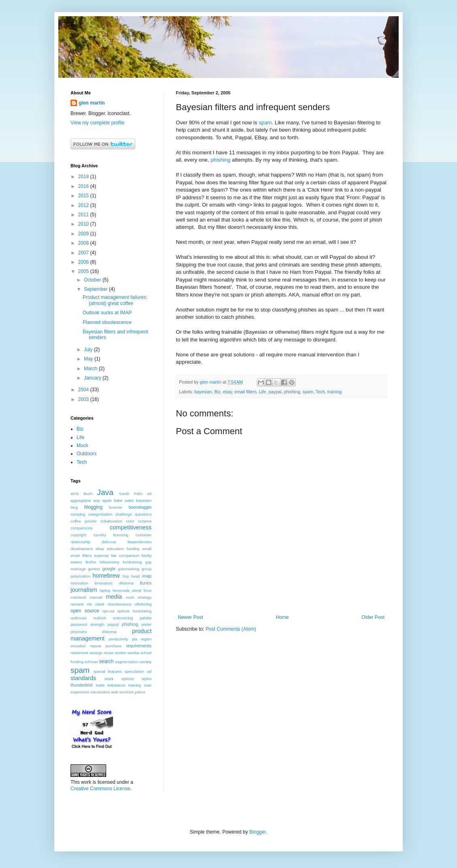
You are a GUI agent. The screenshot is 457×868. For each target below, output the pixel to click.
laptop (105, 590)
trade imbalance (110, 685)
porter (146, 624)
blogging (93, 507)
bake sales (124, 500)
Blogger (257, 832)
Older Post (373, 617)
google (109, 569)
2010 (84, 224)
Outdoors (86, 454)
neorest (77, 604)
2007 (84, 253)
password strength (87, 624)
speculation (134, 671)
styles (146, 679)
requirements (139, 646)
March (91, 369)
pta (134, 639)
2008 (84, 243)
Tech (320, 392)
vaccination (100, 692)
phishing (221, 160)
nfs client (95, 604)
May (89, 359)
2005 (84, 271)
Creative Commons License (100, 789)
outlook (100, 618)
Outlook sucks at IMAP (107, 313)
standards (83, 678)
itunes (146, 583)
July (89, 350)
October (93, 280)
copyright (78, 535)
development (82, 549)
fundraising (132, 562)
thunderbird (82, 685)
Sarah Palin (131, 494)
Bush (88, 494)
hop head (131, 576)
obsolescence (119, 604)
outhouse (78, 618)
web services (122, 692)
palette (146, 618)
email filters (246, 392)
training (334, 392)
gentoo (94, 569)
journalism (84, 590)
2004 (84, 390)
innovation (79, 583)
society (145, 662)
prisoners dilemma (94, 632)
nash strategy (139, 597)
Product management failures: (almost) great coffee (115, 300)
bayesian (203, 392)
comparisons (81, 528)
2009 (84, 234)
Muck (82, 446)
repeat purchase (106, 646)
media (114, 597)
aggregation (81, 500)
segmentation (127, 662)
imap (147, 576)
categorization (100, 514)
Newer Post (190, 617)
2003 (84, 399)
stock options (119, 679)
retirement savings (86, 653)
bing (74, 507)
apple (107, 500)
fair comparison (125, 556)
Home (282, 617)
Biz (217, 392)
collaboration (111, 521)
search (106, 661)
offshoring (143, 604)
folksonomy (110, 562)
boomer (116, 507)
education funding (123, 549)
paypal (275, 392)
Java (105, 492)
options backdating (134, 611)
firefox (91, 562)
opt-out (108, 611)
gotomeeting (129, 569)
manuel (96, 597)
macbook (78, 597)
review (120, 653)
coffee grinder (84, 521)
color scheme (139, 521)
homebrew (106, 576)
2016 (84, 186)
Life (262, 392)
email (147, 549)
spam (265, 123)
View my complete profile (97, 123)
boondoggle (140, 507)
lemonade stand (127, 590)
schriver (91, 662)
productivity (119, 639)
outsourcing (123, 618)
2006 (84, 262)
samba (133, 653)
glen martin (92, 103)
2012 (84, 205)
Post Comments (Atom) (231, 629)
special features (108, 671)
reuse (109, 653)
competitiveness (131, 527)
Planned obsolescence (107, 322)
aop (96, 500)
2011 (84, 215)
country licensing (111, 535)
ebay (227, 392)
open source (85, 611)
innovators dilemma (114, 583)
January (93, 378)
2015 (84, 196)
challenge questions (133, 514)
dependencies (139, 542)
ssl (149, 671)
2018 (84, 177)
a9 (149, 494)
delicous (109, 542)
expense (101, 556)
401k (75, 494)
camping (78, 514)
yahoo (140, 692)
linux (147, 590)
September (96, 289)
